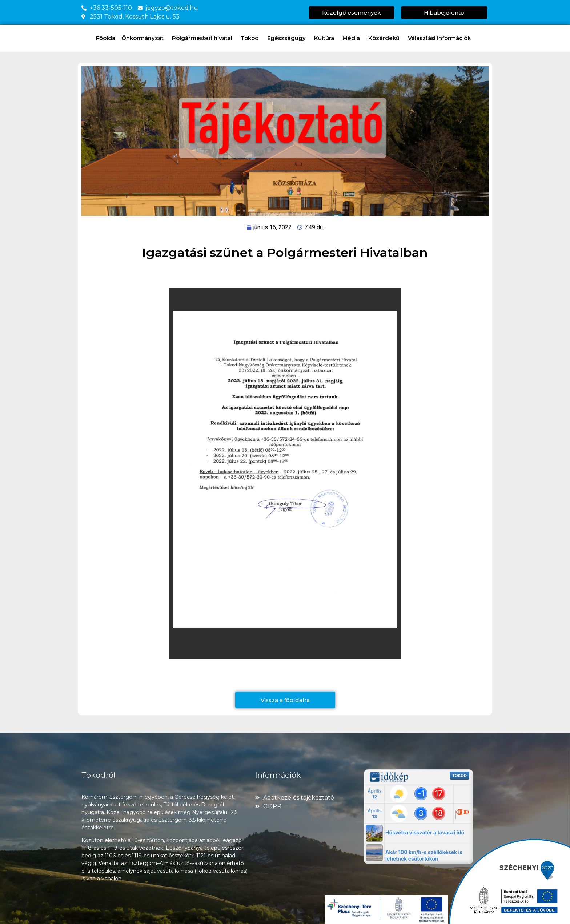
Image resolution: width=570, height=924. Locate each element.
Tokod (252, 38)
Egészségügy (288, 38)
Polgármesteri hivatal (204, 38)
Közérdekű (386, 38)
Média (353, 38)
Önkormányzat (144, 38)
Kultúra (326, 38)
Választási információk (441, 38)
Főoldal (106, 38)
